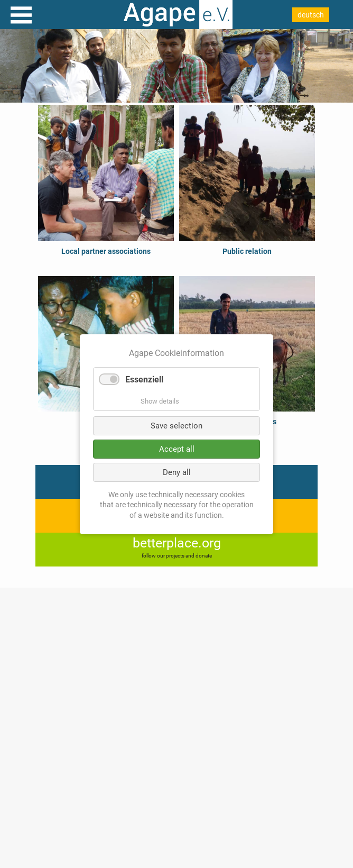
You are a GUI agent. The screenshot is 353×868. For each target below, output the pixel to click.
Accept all (177, 449)
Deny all (177, 472)
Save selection (176, 425)
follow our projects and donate (177, 556)
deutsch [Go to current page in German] (311, 15)
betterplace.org (177, 543)
